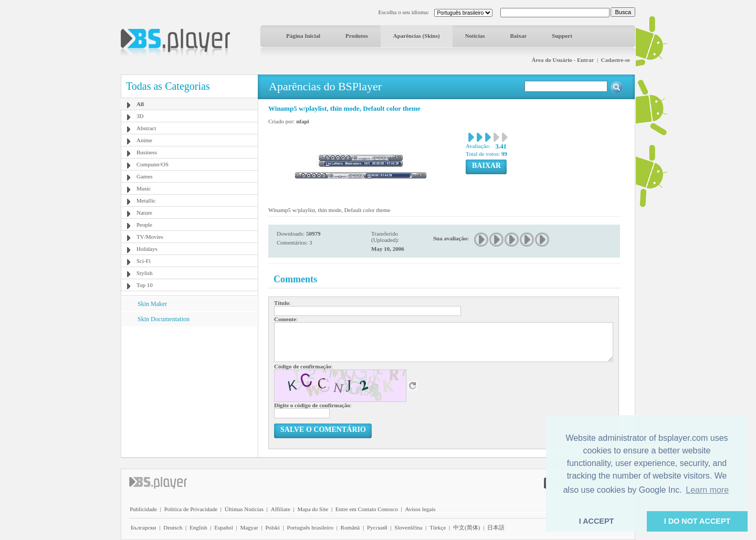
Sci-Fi (144, 261)
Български (144, 527)
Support (562, 36)
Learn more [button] (707, 490)
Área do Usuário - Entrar (563, 60)
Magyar (249, 527)
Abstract (146, 128)
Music (144, 188)
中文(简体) (466, 527)
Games (145, 176)
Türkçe (438, 527)
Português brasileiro (310, 527)
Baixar (519, 36)
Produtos (357, 36)
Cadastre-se (616, 60)
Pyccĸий (377, 527)
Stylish (145, 273)
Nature (144, 213)
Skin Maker (152, 304)
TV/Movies (150, 237)
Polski (272, 527)
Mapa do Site (313, 509)
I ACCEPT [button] (597, 521)
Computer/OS (153, 164)
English (198, 527)
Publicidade (143, 509)
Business (147, 152)
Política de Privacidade (191, 509)
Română (350, 527)
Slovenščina (408, 527)
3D (140, 116)
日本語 (496, 527)
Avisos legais (420, 509)
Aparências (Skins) (417, 36)
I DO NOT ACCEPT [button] (697, 521)
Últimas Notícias (244, 509)
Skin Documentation (164, 319)
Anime (144, 140)
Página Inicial (303, 36)
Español (223, 527)
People (144, 225)
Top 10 (145, 285)
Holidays (147, 249)
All (140, 104)
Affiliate (281, 509)
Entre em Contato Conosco (367, 509)
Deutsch (173, 527)
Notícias (475, 36)
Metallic (146, 200)
